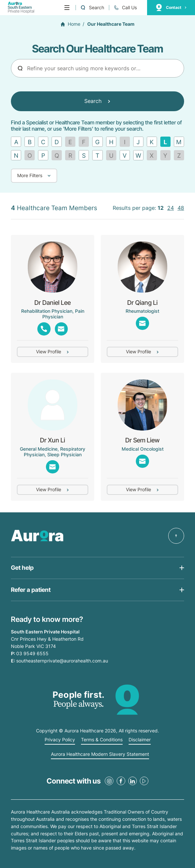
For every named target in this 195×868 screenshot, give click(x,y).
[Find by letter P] (43, 155)
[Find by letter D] (57, 142)
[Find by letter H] (111, 142)
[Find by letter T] (97, 155)
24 (171, 208)
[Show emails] (61, 329)
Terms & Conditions (102, 740)
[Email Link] (142, 323)
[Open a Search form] (92, 8)
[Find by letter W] (138, 155)
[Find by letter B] (30, 142)
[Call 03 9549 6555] (125, 8)
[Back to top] (176, 536)
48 (181, 208)
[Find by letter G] (97, 142)
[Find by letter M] (179, 142)
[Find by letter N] (16, 155)
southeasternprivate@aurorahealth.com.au (62, 661)
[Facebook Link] (121, 781)
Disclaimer (140, 740)
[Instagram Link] (109, 781)
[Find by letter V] (125, 155)
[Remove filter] (165, 142)
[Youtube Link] (144, 781)
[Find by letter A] (16, 142)
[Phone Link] (44, 329)
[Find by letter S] (84, 155)
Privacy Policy (60, 740)
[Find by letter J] (138, 142)
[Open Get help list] (97, 568)
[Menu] (67, 8)
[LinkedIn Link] (133, 781)
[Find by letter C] (43, 142)
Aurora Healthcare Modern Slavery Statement (100, 754)
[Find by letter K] (152, 142)
